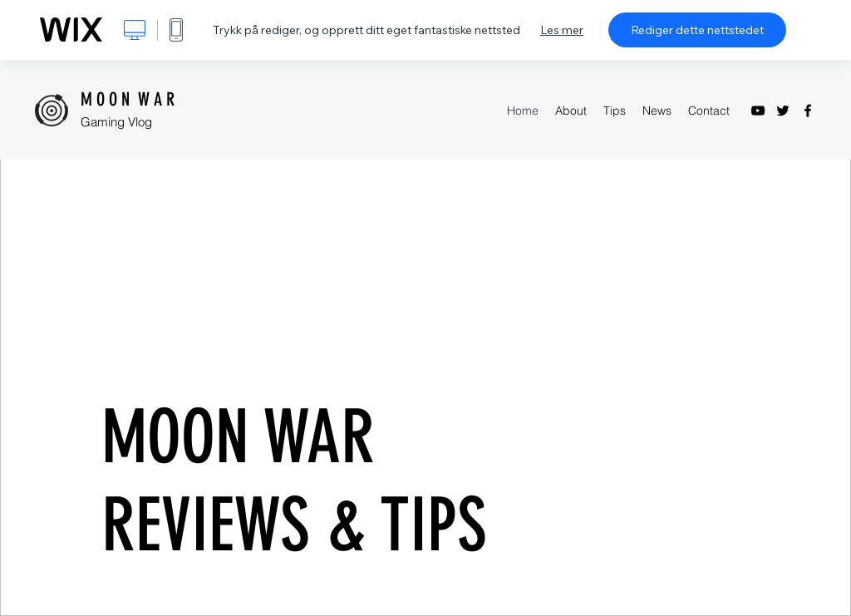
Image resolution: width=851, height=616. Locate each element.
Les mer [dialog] (562, 30)
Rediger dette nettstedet (697, 30)
